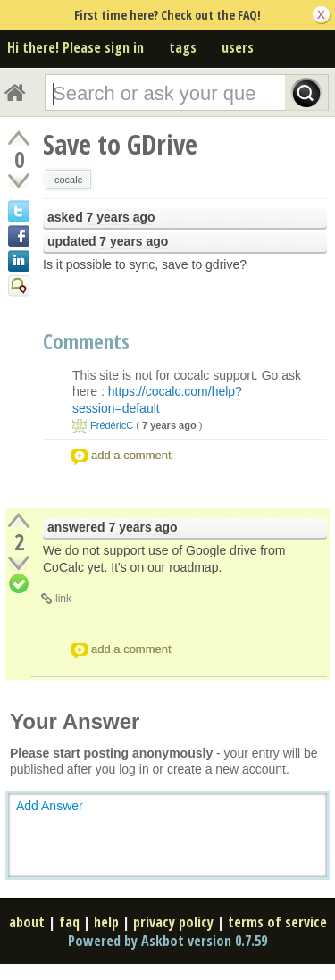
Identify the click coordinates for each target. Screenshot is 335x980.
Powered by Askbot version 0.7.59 (167, 941)
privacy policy (173, 922)
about (27, 922)
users (238, 47)
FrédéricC (112, 425)
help (106, 922)
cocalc (68, 180)
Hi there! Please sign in (75, 47)
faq (69, 922)
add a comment (131, 455)
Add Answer (50, 806)
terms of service (277, 922)
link (63, 599)
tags (183, 47)
